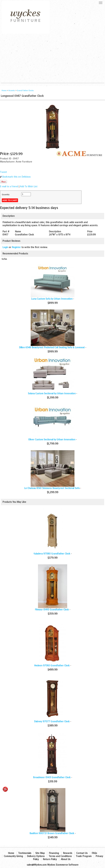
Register (16, 247)
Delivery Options (36, 856)
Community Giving (13, 856)
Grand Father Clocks (25, 91)
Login (5, 247)
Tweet (3, 172)
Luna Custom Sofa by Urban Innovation (52, 299)
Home (4, 91)
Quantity (6, 195)
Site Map (40, 853)
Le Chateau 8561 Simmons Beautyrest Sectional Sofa (52, 488)
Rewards (68, 853)
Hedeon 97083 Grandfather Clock (52, 666)
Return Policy (50, 859)
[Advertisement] (52, 58)
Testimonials (25, 853)
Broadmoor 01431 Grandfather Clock (52, 777)
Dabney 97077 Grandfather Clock (52, 722)
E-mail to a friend (9, 187)
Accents (12, 91)
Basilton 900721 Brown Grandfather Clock (52, 833)
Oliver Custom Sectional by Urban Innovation (52, 440)
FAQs (94, 853)
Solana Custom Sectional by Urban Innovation (52, 394)
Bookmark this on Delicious (16, 177)
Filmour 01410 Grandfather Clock (52, 610)
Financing (54, 853)
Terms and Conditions (60, 856)
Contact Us (82, 853)
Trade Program (84, 856)
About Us (66, 859)
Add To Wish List (29, 187)
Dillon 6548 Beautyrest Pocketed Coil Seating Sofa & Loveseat (52, 348)
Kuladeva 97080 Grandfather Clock (52, 554)
